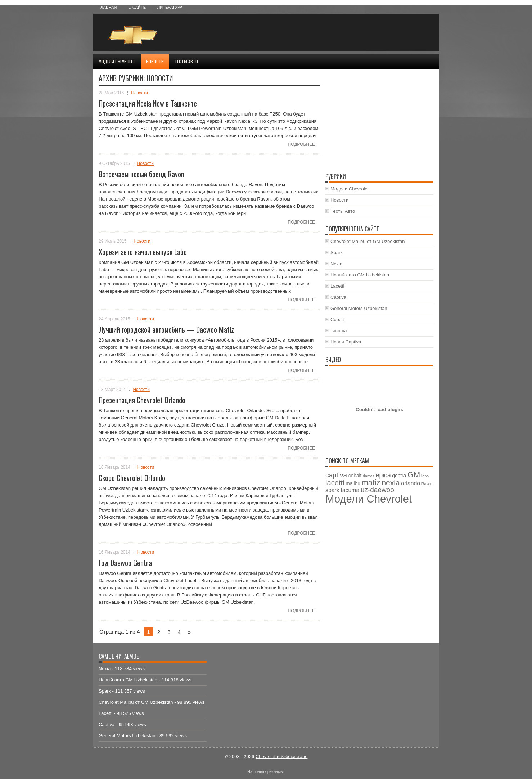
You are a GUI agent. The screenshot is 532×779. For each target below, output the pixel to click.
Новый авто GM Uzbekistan (360, 275)
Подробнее (301, 144)
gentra (399, 476)
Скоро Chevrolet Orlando (132, 478)
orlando (411, 483)
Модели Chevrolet (117, 61)
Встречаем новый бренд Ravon (141, 174)
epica (383, 475)
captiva (336, 475)
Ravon (427, 484)
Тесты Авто (186, 61)
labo (425, 476)
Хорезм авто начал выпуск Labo (143, 252)
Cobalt (337, 319)
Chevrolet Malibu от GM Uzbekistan (368, 241)
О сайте (137, 7)
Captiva (338, 297)
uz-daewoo (377, 490)
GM (414, 475)
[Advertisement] (349, 32)
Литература (170, 7)
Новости (155, 61)
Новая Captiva (346, 342)
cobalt (355, 476)
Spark (337, 253)
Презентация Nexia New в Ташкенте (148, 103)
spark (332, 490)
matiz (371, 483)
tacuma (350, 490)
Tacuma (339, 331)
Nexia (336, 264)
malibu (353, 484)
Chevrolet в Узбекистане (282, 757)
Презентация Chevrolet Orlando (142, 400)
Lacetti (337, 286)
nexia (391, 483)
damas (369, 476)
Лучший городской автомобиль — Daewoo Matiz (166, 329)
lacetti (335, 483)
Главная (108, 7)
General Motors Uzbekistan (359, 308)
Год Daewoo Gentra (125, 563)
